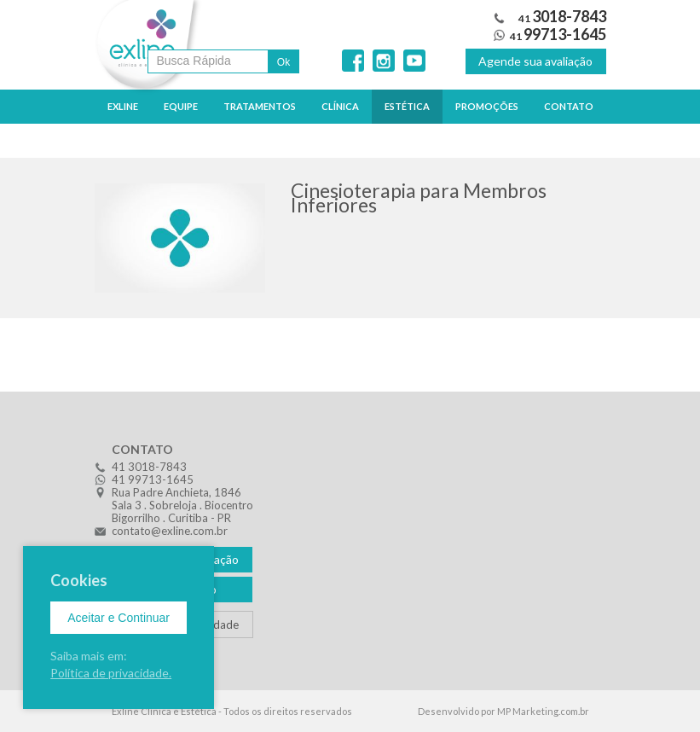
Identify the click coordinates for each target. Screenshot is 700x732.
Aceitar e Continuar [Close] (119, 618)
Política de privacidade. (111, 673)
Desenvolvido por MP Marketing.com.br (503, 711)
